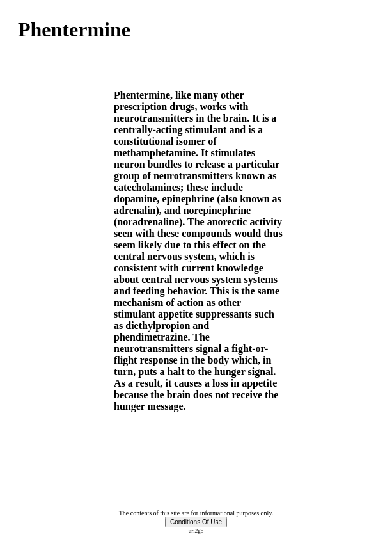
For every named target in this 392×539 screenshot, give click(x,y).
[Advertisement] (56, 282)
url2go (196, 531)
